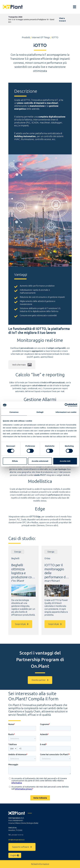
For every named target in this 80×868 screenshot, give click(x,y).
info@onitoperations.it (16, 840)
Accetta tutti (65, 461)
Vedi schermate (22, 365)
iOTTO (55, 37)
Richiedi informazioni (40, 864)
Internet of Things (41, 37)
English (15, 855)
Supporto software (22, 847)
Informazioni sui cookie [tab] (66, 412)
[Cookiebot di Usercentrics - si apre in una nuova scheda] (66, 405)
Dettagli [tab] (40, 412)
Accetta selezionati (40, 461)
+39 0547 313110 (17, 835)
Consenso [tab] (14, 412)
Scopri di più (22, 624)
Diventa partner (40, 680)
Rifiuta (15, 461)
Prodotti (26, 37)
